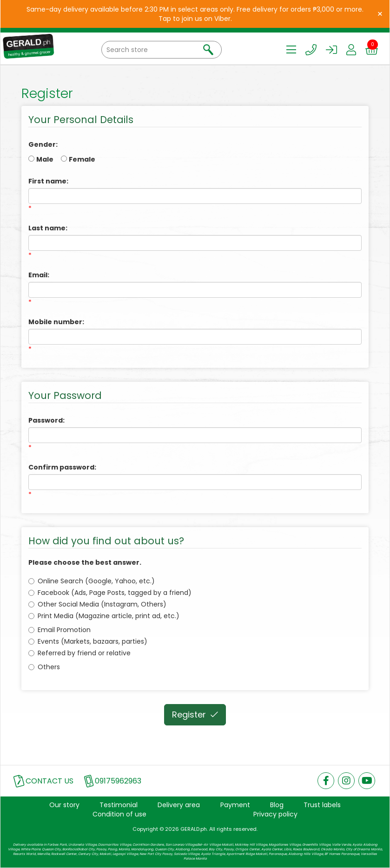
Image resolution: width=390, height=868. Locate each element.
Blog (277, 805)
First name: (48, 181)
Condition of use (119, 814)
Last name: (48, 228)
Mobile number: (56, 322)
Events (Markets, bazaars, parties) (88, 641)
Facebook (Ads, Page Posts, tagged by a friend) (110, 593)
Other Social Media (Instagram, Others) (97, 604)
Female (82, 159)
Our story (64, 805)
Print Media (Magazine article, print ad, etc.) (104, 616)
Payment (235, 805)
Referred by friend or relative (79, 653)
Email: (39, 275)
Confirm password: (62, 467)
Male (45, 159)
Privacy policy (275, 814)
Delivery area (179, 805)
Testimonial (119, 805)
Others (44, 667)
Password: (46, 420)
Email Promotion (59, 630)
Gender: (43, 144)
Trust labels (322, 805)
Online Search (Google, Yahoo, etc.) (92, 581)
